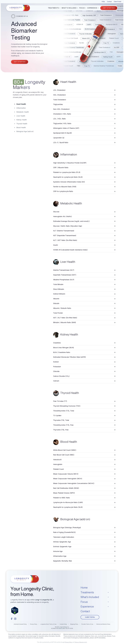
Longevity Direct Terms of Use (48, 624)
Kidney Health (20, 120)
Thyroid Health (21, 124)
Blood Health (20, 128)
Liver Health (20, 116)
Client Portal (117, 2)
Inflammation (20, 108)
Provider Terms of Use (87, 624)
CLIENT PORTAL (90, 617)
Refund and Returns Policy (103, 624)
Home (84, 588)
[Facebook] (12, 619)
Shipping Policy (74, 624)
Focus (83, 8)
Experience (93, 8)
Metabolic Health (21, 112)
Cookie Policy (63, 624)
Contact (109, 2)
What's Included (70, 8)
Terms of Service (79, 642)
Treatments (54, 8)
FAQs (103, 2)
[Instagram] (15, 619)
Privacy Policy (34, 624)
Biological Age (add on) (24, 131)
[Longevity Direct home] (18, 8)
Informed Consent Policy (20, 624)
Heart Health (20, 104)
